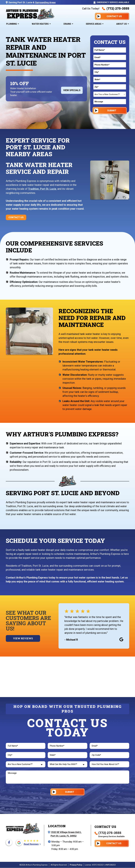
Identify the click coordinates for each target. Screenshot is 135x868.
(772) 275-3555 (116, 8)
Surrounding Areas (45, 2)
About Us (122, 24)
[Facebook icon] (9, 843)
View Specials (72, 90)
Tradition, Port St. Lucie (42, 189)
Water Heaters (40, 24)
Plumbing (12, 24)
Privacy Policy (76, 865)
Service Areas (94, 24)
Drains (67, 24)
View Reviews (23, 638)
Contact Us (16, 217)
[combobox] (110, 94)
